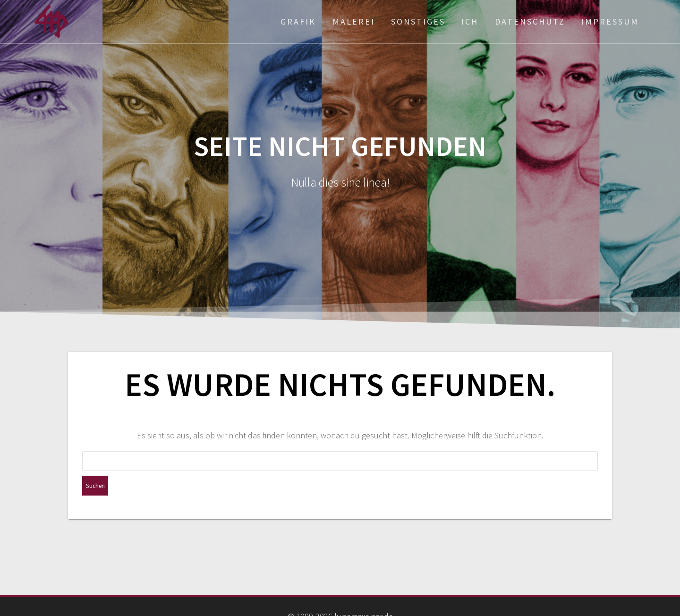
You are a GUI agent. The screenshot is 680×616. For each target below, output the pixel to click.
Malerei (354, 21)
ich (470, 21)
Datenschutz (530, 21)
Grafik (298, 21)
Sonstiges (418, 21)
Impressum (610, 21)
